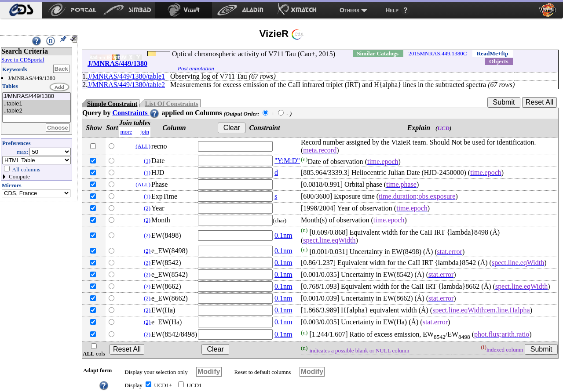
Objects (499, 61)
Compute (19, 176)
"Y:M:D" (287, 161)
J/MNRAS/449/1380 (37, 96)
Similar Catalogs (378, 53)
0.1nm (283, 235)
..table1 (37, 104)
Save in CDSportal (23, 60)
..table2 (37, 111)
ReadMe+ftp (493, 53)
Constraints (136, 113)
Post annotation (196, 68)
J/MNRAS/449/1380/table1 (126, 76)
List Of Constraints (171, 104)
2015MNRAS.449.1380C (437, 53)
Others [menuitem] (349, 10)
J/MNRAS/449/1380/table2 (126, 85)
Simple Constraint (112, 104)
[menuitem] (21, 10)
